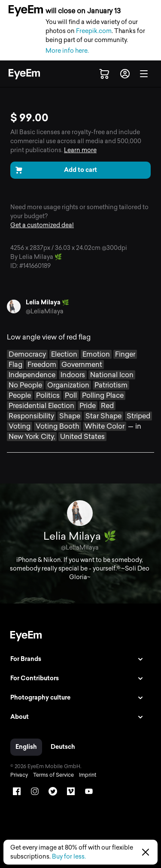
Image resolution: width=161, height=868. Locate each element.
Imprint (88, 775)
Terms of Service (53, 775)
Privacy (19, 775)
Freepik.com (94, 31)
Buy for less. (69, 857)
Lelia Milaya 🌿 (47, 302)
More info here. (67, 51)
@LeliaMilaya (45, 311)
